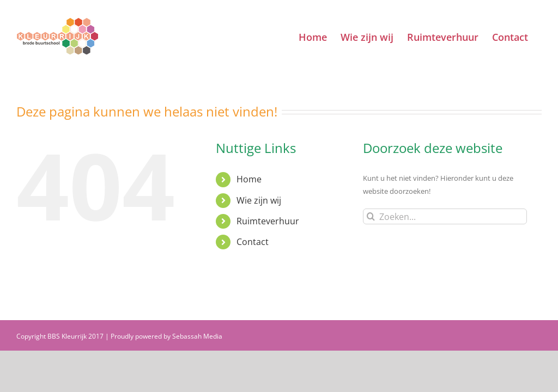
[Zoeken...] (445, 216)
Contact (253, 242)
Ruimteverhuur (268, 221)
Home (249, 179)
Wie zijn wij (259, 200)
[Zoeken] (371, 216)
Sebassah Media (197, 336)
